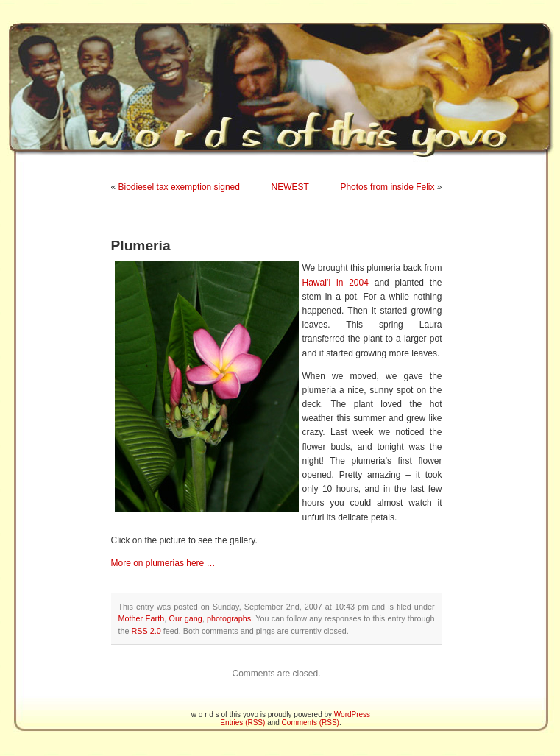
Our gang (186, 618)
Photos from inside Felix (387, 187)
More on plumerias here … (163, 563)
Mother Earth (142, 618)
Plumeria (141, 245)
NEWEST (290, 187)
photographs (229, 618)
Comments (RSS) (311, 723)
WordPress (352, 714)
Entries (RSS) (242, 723)
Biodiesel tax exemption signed (179, 187)
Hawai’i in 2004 (336, 283)
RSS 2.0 (146, 631)
